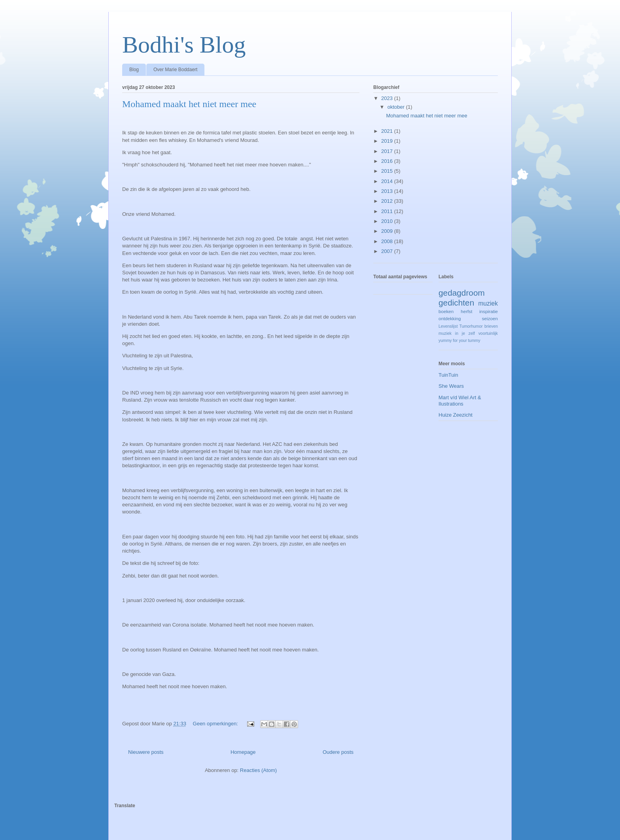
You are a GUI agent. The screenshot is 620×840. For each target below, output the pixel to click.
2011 (388, 211)
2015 (388, 171)
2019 (388, 141)
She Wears (451, 386)
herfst (466, 311)
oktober (397, 107)
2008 (388, 241)
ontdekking (450, 318)
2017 (388, 151)
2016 (388, 161)
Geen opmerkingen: (216, 724)
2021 (388, 131)
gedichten (456, 303)
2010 (388, 221)
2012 (388, 201)
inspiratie (489, 311)
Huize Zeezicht (456, 415)
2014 (388, 181)
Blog (134, 70)
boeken (446, 311)
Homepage (243, 752)
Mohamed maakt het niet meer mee (189, 104)
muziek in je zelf (457, 333)
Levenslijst (448, 326)
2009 (388, 231)
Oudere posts (338, 752)
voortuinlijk (488, 333)
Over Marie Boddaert (175, 70)
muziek (488, 303)
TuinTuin (448, 375)
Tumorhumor (471, 326)
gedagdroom (462, 293)
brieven (491, 326)
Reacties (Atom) (258, 770)
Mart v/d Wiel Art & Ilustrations (460, 401)
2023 (388, 98)
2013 (388, 191)
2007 (388, 251)
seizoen (490, 318)
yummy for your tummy (459, 341)
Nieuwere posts (146, 752)
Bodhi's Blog (184, 45)
